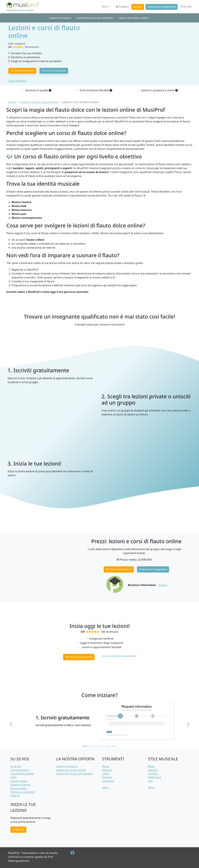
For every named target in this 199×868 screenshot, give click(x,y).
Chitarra (107, 777)
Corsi (14, 777)
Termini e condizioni (23, 792)
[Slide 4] (103, 746)
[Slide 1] (85, 746)
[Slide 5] (108, 746)
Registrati (18, 829)
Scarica (163, 585)
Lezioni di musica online (71, 770)
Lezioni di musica (67, 766)
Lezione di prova (20, 785)
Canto (106, 774)
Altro (105, 7)
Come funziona (18, 81)
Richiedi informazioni (119, 569)
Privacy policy (19, 788)
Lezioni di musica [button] (60, 18)
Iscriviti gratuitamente (22, 71)
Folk (151, 781)
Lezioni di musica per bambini (75, 774)
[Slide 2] (91, 746)
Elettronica (155, 777)
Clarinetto (108, 781)
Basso (106, 766)
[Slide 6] (114, 746)
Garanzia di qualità (22, 774)
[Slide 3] (97, 746)
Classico (153, 770)
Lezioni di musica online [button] (133, 18)
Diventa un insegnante (162, 7)
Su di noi (16, 766)
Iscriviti (138, 7)
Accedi (186, 7)
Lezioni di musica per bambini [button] (94, 18)
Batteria (107, 770)
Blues (151, 766)
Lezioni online (19, 781)
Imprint (15, 796)
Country (153, 774)
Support (122, 7)
